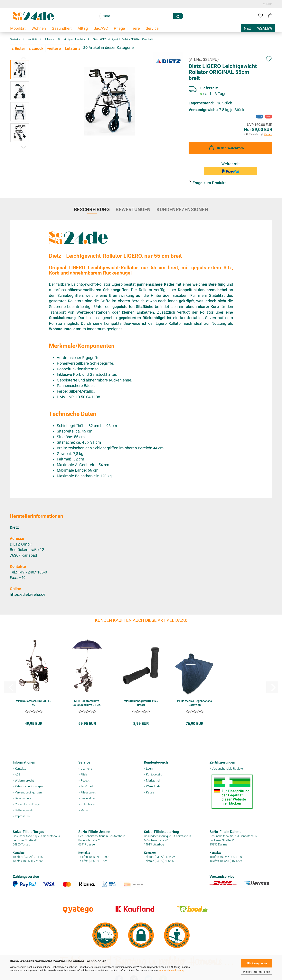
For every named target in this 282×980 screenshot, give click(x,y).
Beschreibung (92, 210)
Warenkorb (153, 786)
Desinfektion (88, 798)
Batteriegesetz (24, 810)
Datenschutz (23, 798)
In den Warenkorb (226, 148)
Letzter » (73, 48)
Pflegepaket (88, 792)
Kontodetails (154, 774)
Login (268, 4)
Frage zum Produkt (209, 183)
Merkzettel (153, 781)
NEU (248, 28)
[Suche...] (178, 16)
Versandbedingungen (28, 792)
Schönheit (87, 786)
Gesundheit (62, 28)
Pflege (119, 28)
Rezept (85, 781)
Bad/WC (101, 28)
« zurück (36, 48)
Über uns (86, 769)
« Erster (18, 48)
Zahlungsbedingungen (29, 786)
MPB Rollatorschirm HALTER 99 (34, 703)
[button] (270, 16)
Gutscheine (88, 804)
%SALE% (265, 28)
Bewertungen (133, 210)
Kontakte (21, 769)
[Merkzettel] (260, 16)
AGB (18, 774)
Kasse (150, 792)
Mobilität (18, 28)
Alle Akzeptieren (257, 963)
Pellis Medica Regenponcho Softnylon (195, 703)
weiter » (54, 48)
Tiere (135, 28)
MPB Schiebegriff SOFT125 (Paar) (141, 703)
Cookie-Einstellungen (28, 804)
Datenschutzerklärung (171, 971)
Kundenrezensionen (182, 210)
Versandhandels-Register (228, 769)
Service (152, 28)
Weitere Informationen (257, 972)
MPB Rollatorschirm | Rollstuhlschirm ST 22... (87, 703)
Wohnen (39, 28)
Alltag (83, 28)
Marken (85, 810)
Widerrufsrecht (24, 781)
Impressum (22, 816)
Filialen (85, 774)
